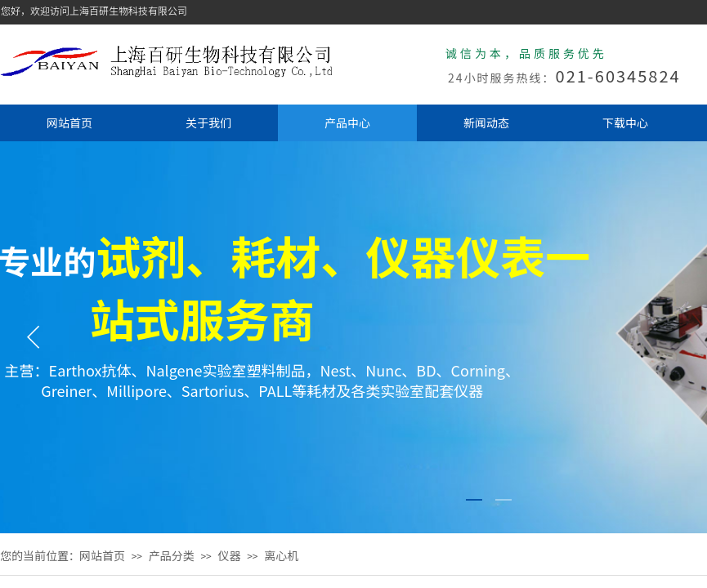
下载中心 (625, 122)
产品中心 (347, 122)
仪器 (229, 555)
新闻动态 (486, 122)
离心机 (281, 555)
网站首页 (69, 122)
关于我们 (208, 122)
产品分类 (172, 555)
